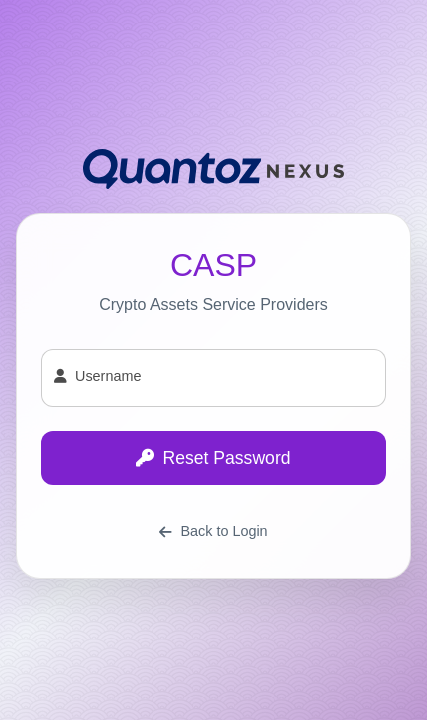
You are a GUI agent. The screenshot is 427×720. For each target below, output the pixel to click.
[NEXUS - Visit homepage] (214, 165)
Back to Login (213, 531)
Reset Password (213, 458)
